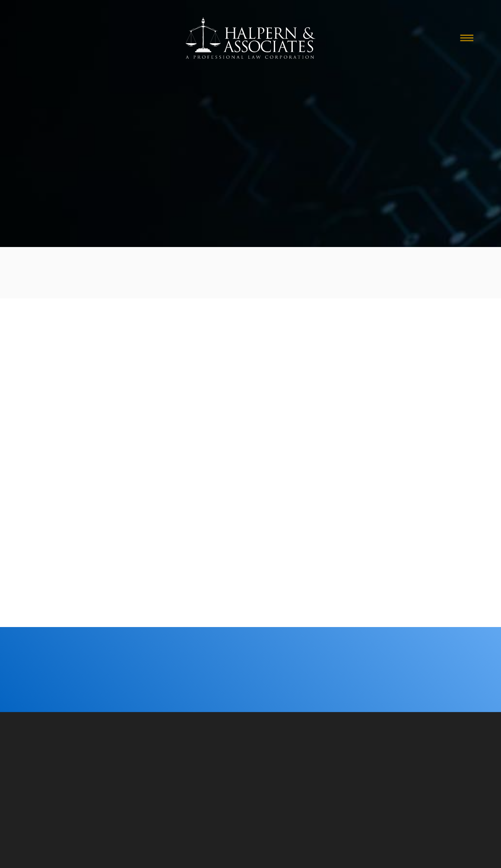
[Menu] (467, 38)
